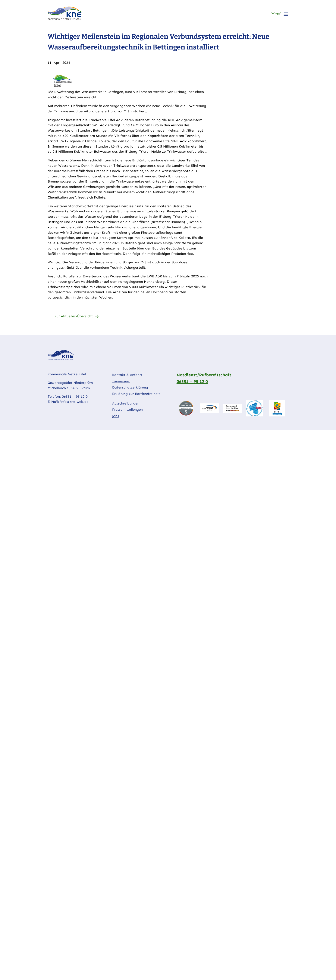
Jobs (116, 416)
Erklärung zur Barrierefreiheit (136, 394)
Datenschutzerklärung (130, 387)
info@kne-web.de (74, 402)
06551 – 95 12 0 (75, 396)
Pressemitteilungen (127, 410)
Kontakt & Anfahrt (127, 375)
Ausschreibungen (126, 403)
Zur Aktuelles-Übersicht (74, 316)
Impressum (121, 381)
